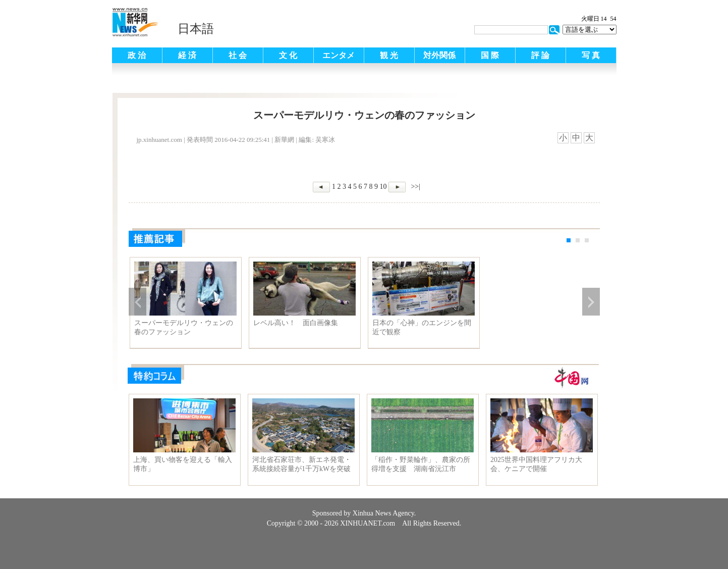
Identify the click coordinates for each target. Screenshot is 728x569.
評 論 (540, 55)
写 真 (591, 55)
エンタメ (339, 55)
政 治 (137, 55)
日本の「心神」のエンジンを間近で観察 (422, 327)
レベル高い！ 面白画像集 (296, 323)
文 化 (288, 55)
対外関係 (439, 55)
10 (383, 187)
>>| (415, 187)
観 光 (389, 55)
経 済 (187, 55)
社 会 (238, 55)
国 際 (490, 55)
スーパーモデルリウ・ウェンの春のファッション (184, 327)
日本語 (196, 29)
